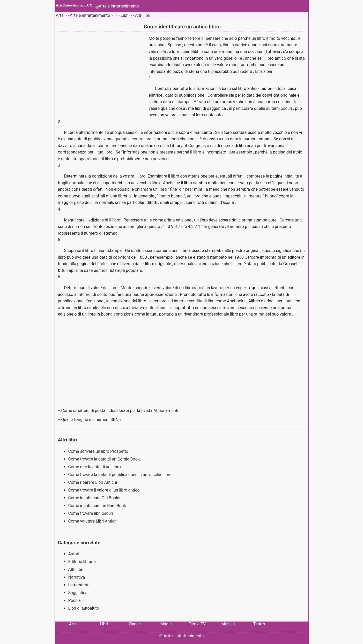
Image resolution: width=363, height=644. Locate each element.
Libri (125, 15)
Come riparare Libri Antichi (93, 482)
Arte (73, 624)
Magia (166, 624)
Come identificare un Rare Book (98, 506)
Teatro (259, 624)
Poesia (75, 600)
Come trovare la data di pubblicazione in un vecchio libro (121, 475)
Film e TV (197, 624)
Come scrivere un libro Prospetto (99, 451)
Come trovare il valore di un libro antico (105, 490)
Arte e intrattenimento (119, 6)
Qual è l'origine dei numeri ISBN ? (92, 420)
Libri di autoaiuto (84, 608)
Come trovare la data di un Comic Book (105, 459)
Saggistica (78, 593)
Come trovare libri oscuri (91, 513)
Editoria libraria (82, 562)
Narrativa (77, 577)
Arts (60, 15)
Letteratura (78, 585)
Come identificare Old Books (95, 498)
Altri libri (143, 15)
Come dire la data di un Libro (95, 467)
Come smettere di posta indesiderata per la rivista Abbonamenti (120, 411)
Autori (74, 554)
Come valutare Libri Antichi (94, 521)
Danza (135, 624)
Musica (228, 624)
